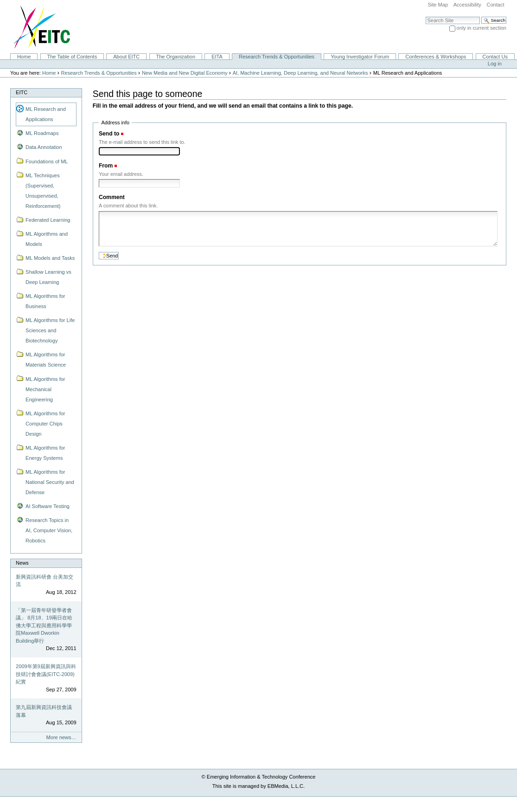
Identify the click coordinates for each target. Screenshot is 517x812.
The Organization (176, 57)
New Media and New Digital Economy (185, 73)
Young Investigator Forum (360, 57)
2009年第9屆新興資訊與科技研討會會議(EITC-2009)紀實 (46, 674)
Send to (109, 134)
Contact (495, 5)
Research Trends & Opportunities (277, 57)
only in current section (482, 28)
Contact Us (495, 57)
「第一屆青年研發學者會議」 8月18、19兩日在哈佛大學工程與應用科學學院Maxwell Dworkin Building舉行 (44, 625)
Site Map (438, 5)
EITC (22, 92)
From (106, 166)
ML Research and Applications (46, 114)
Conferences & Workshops (436, 57)
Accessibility (467, 5)
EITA (217, 57)
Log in (495, 64)
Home (24, 57)
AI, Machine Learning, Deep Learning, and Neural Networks (300, 73)
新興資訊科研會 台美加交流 (45, 581)
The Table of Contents (72, 57)
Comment (112, 197)
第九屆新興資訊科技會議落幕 (44, 711)
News (22, 563)
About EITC (126, 57)
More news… (61, 737)
